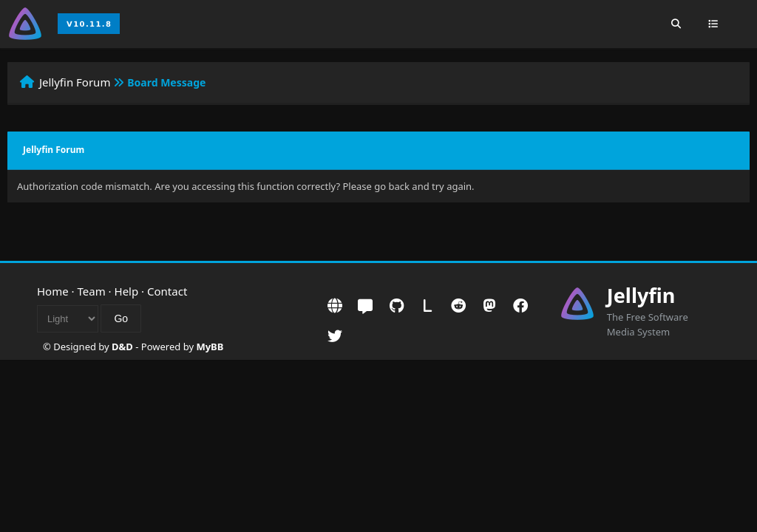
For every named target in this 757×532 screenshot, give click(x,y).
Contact (167, 291)
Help (127, 291)
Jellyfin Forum (75, 82)
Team (92, 291)
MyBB (210, 347)
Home (53, 291)
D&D (122, 347)
